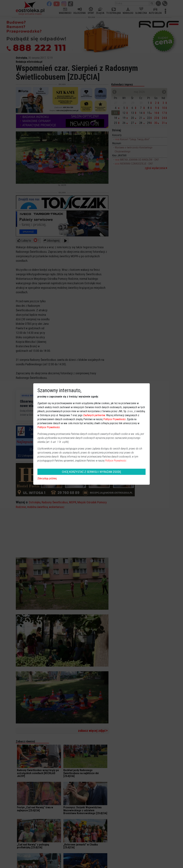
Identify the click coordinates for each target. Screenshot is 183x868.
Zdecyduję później (47, 478)
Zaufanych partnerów (94, 415)
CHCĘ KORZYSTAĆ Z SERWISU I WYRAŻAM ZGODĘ (91, 472)
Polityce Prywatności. (116, 461)
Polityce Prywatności (114, 419)
